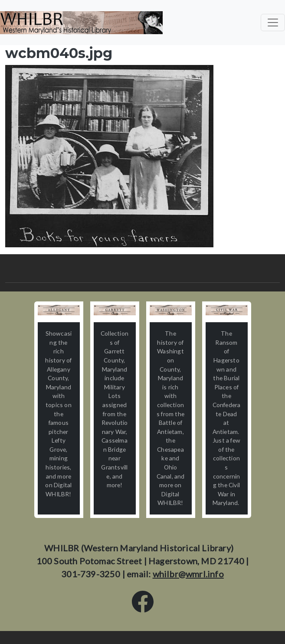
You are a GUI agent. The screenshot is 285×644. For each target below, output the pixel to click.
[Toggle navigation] (273, 23)
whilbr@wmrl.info (188, 574)
